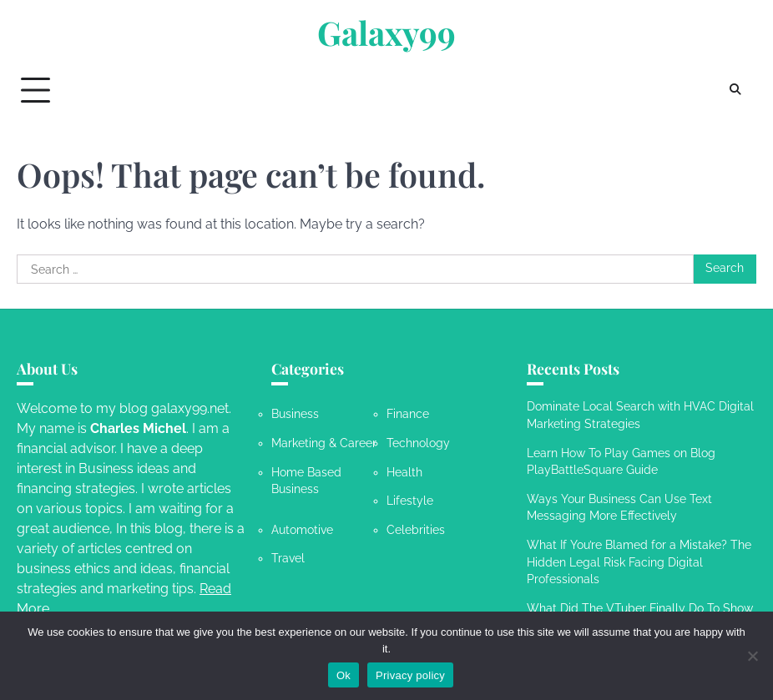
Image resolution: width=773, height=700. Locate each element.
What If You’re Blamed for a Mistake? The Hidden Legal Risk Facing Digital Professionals (639, 562)
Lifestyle (410, 501)
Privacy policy (410, 675)
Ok (344, 675)
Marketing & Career (324, 443)
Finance (408, 414)
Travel (288, 558)
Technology (418, 443)
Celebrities (416, 530)
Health (404, 472)
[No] (752, 656)
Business (295, 414)
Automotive (302, 530)
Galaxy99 (386, 32)
